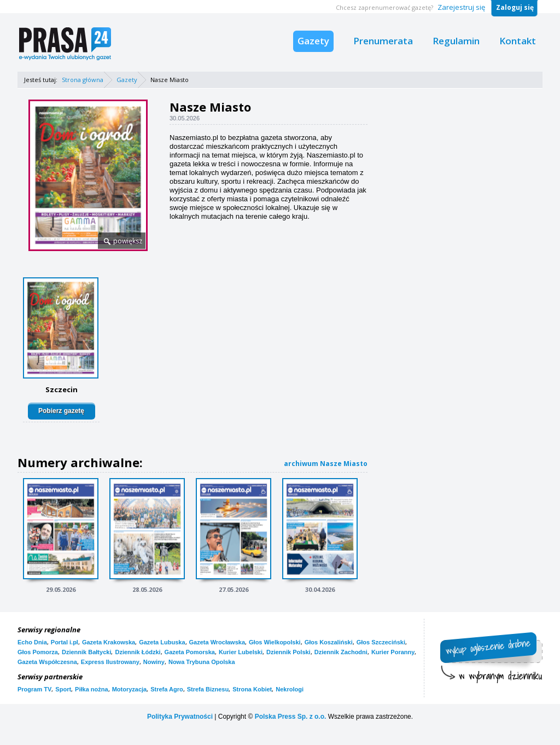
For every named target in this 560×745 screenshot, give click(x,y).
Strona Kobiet (252, 689)
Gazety (313, 41)
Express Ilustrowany (110, 662)
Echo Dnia (32, 642)
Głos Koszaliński (329, 642)
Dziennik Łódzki (138, 652)
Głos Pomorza (38, 652)
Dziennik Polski (288, 652)
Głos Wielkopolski (275, 642)
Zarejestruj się (461, 7)
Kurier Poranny (393, 652)
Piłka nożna (92, 689)
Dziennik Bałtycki (86, 652)
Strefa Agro (167, 689)
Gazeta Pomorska (190, 652)
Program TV (34, 689)
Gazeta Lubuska (162, 642)
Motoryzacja (130, 689)
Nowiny (154, 662)
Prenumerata (383, 41)
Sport (63, 689)
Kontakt (518, 41)
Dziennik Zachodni (341, 652)
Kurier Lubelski (241, 652)
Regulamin (456, 41)
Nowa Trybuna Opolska (202, 662)
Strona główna (83, 80)
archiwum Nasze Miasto (326, 464)
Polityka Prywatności (180, 717)
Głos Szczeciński (381, 642)
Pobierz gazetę (61, 411)
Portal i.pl (65, 642)
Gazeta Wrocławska (217, 642)
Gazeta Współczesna (47, 662)
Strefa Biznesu (208, 689)
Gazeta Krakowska (109, 642)
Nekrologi (290, 689)
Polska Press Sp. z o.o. (291, 717)
